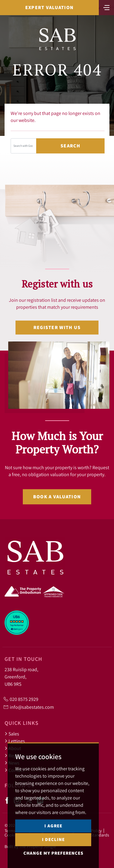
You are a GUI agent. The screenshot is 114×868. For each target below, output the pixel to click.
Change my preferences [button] (53, 853)
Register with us (57, 327)
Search (70, 146)
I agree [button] (53, 826)
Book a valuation (57, 497)
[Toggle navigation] (106, 7)
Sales (12, 734)
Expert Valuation (49, 7)
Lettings (15, 741)
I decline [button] (53, 839)
